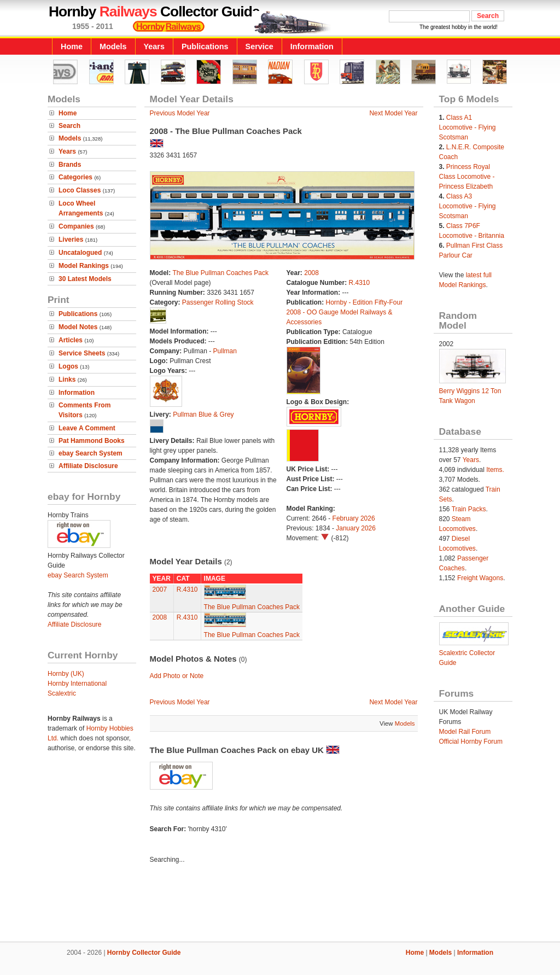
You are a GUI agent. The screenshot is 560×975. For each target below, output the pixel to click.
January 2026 (356, 528)
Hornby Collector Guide (144, 953)
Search (69, 126)
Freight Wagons (480, 578)
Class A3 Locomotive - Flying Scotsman (468, 206)
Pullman (225, 351)
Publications (205, 46)
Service (259, 46)
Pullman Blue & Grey (203, 414)
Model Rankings (84, 266)
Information (312, 46)
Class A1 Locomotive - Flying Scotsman (468, 127)
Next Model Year (393, 113)
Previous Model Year (180, 113)
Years (154, 46)
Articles (71, 340)
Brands (70, 165)
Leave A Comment (87, 428)
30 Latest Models (85, 279)
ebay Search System (91, 453)
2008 (311, 273)
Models (113, 46)
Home (72, 46)
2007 (160, 589)
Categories (75, 177)
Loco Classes (80, 190)
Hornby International (77, 684)
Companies (76, 226)
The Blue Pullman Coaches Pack (221, 273)
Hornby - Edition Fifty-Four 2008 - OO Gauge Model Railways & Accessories (345, 312)
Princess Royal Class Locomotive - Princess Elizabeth (467, 177)
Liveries (71, 240)
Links (67, 380)
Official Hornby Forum (471, 742)
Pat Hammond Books (92, 441)
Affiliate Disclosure (88, 466)
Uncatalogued (80, 253)
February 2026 (354, 518)
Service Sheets (82, 353)
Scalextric (62, 693)
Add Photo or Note (177, 676)
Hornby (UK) (66, 674)
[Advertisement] (280, 904)
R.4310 (360, 283)
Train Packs (469, 509)
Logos (68, 366)
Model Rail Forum (465, 732)
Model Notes (78, 327)
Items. (495, 470)
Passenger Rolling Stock (218, 302)
